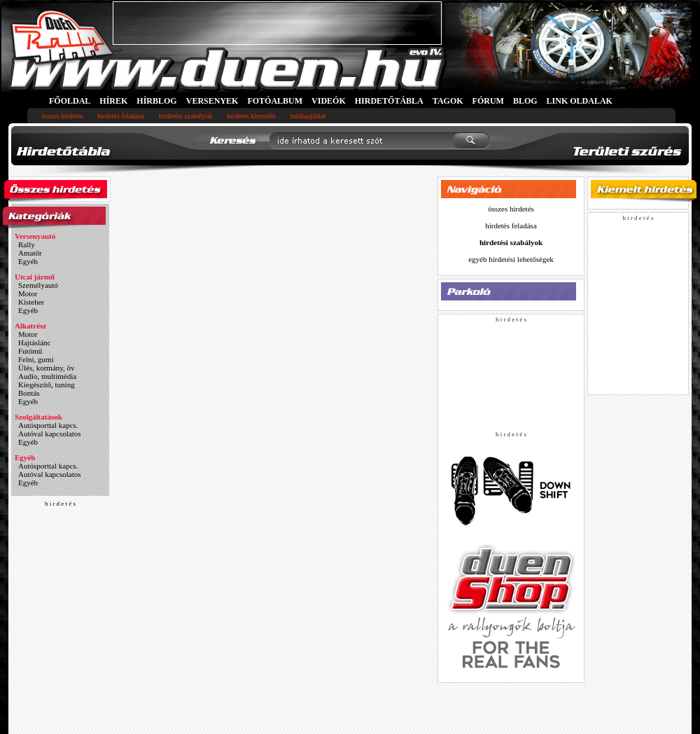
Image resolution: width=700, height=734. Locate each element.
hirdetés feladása (121, 116)
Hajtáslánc (34, 342)
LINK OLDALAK (580, 101)
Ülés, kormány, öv (47, 368)
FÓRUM (488, 101)
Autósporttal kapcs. (48, 425)
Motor (28, 293)
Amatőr (30, 253)
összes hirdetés (62, 116)
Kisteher (31, 302)
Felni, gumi (36, 359)
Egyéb (28, 261)
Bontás (29, 393)
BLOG (525, 101)
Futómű (30, 351)
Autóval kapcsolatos (50, 434)
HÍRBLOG (156, 101)
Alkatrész (30, 326)
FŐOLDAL (70, 101)
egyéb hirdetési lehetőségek (511, 259)
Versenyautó (35, 236)
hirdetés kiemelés (251, 116)
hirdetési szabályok (186, 116)
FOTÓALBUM (275, 101)
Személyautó (38, 285)
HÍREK (113, 101)
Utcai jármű (35, 277)
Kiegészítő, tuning (47, 385)
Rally (27, 244)
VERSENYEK (212, 101)
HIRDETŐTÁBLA (389, 101)
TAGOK (448, 101)
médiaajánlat (308, 116)
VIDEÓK (329, 101)
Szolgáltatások (38, 417)
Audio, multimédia (47, 376)
